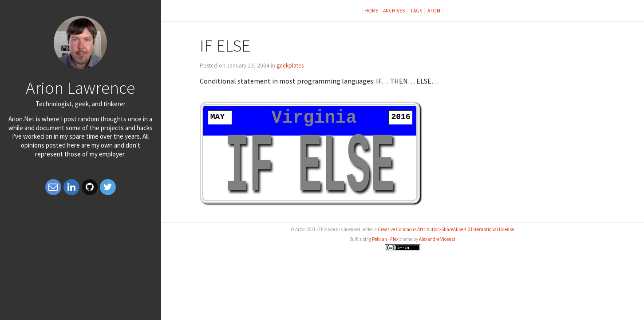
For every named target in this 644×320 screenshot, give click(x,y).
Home (371, 10)
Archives (394, 10)
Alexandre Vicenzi (437, 239)
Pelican (379, 239)
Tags (416, 10)
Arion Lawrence (80, 88)
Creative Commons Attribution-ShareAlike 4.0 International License (446, 229)
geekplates (290, 66)
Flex (394, 239)
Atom (434, 10)
